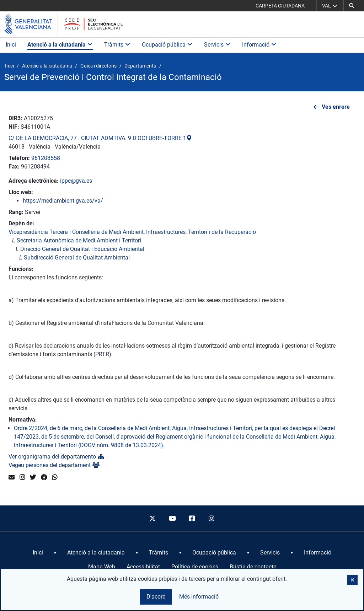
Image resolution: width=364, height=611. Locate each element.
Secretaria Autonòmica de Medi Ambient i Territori (79, 240)
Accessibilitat (143, 567)
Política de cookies (195, 567)
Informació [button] (259, 45)
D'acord (156, 597)
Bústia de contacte (253, 567)
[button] (352, 6)
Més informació (199, 597)
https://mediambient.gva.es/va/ (63, 201)
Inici (11, 45)
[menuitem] (38, 553)
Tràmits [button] (117, 45)
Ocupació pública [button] (167, 45)
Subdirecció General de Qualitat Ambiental (77, 258)
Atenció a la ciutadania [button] (60, 45)
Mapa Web (102, 567)
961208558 (46, 158)
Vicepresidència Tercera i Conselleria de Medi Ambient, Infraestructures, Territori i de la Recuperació (132, 232)
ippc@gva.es (76, 181)
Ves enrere (336, 107)
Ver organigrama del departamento (56, 457)
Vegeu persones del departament (54, 465)
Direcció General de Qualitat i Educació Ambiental (82, 249)
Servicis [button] (217, 45)
